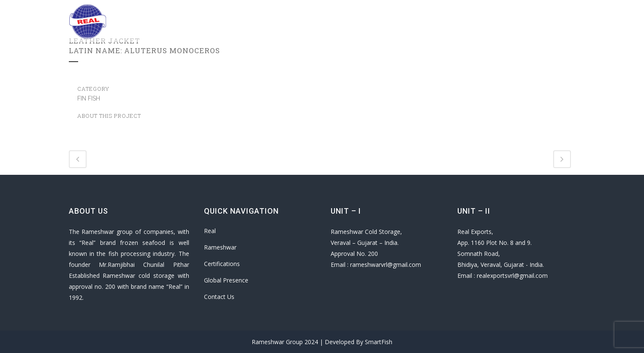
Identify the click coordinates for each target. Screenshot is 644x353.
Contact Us (219, 297)
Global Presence (226, 280)
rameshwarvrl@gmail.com (386, 265)
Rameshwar (220, 247)
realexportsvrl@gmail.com (512, 276)
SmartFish (379, 342)
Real (210, 231)
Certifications (222, 264)
